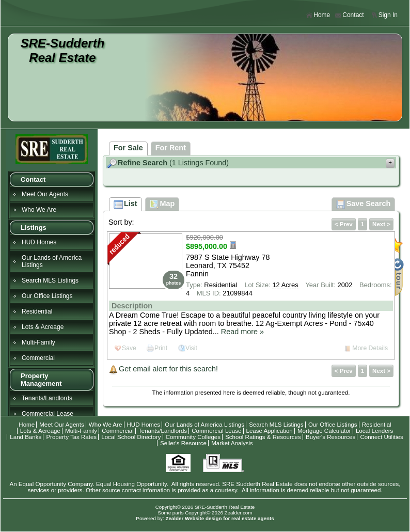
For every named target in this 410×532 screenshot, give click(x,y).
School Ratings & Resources (263, 437)
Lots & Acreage (43, 327)
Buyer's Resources (330, 437)
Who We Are (39, 210)
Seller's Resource (183, 443)
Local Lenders (374, 431)
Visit (191, 348)
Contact (349, 15)
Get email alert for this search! (168, 369)
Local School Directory (131, 437)
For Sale (128, 148)
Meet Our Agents (45, 194)
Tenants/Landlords (47, 398)
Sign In (384, 15)
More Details (370, 348)
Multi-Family (38, 342)
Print (161, 348)
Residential (37, 311)
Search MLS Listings (50, 280)
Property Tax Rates (71, 437)
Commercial (38, 358)
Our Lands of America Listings (52, 261)
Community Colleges (193, 437)
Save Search (364, 205)
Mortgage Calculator (324, 431)
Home (318, 15)
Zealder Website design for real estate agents (219, 518)
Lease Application (270, 431)
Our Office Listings (47, 296)
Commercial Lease (48, 414)
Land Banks (26, 437)
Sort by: (121, 222)
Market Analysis (232, 443)
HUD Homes (39, 242)
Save (129, 348)
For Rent (171, 148)
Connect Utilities (381, 437)
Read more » (242, 332)
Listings (34, 228)
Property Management (41, 380)
